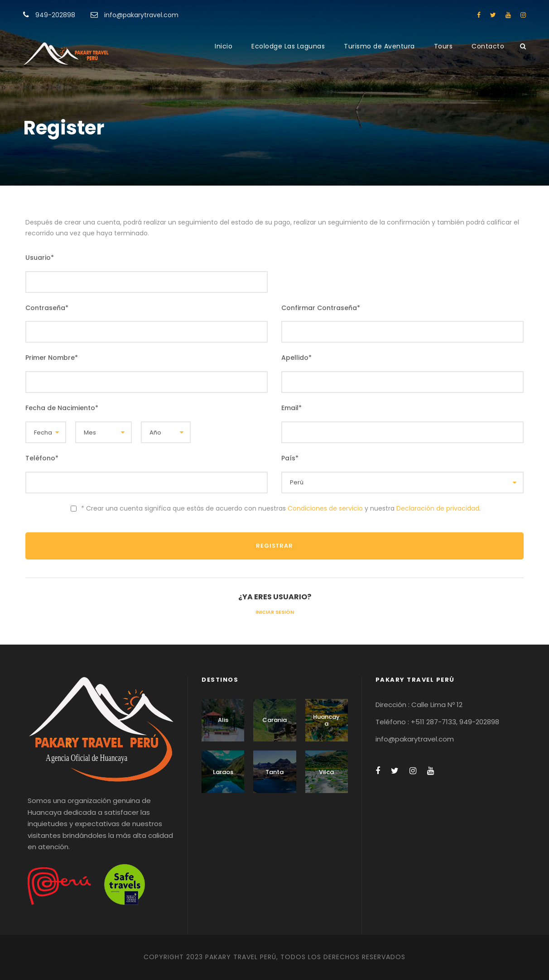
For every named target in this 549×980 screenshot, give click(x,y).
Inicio (224, 46)
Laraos (223, 772)
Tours (443, 46)
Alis (223, 720)
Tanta (274, 772)
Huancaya (326, 720)
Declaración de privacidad (438, 508)
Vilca (326, 772)
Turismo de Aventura (379, 46)
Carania (274, 720)
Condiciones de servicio (325, 508)
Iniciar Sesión (275, 612)
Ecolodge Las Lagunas (288, 46)
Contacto (488, 46)
